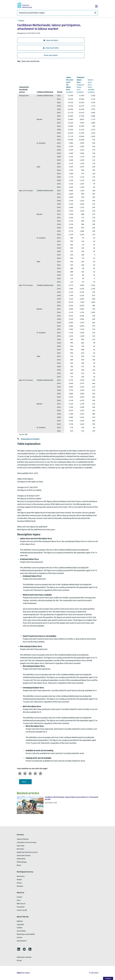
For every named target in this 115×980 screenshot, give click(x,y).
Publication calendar (24, 957)
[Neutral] (30, 773)
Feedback (108, 979)
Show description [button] (51, 55)
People (19, 880)
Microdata (20, 849)
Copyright (20, 925)
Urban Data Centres (24, 856)
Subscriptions (22, 941)
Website (20, 921)
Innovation (21, 907)
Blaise (19, 865)
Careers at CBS (22, 910)
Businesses (21, 876)
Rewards (20, 886)
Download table (51, 48)
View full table (51, 41)
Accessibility (21, 931)
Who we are (21, 904)
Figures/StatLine (23, 839)
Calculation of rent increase (27, 843)
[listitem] (19, 949)
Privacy (19, 883)
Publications (21, 859)
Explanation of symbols (30, 439)
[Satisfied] (35, 773)
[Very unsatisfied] (20, 773)
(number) (70, 85)
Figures (21, 21)
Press (19, 900)
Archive (19, 938)
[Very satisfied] (40, 773)
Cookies (20, 928)
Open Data (21, 846)
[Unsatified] (25, 773)
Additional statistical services (27, 852)
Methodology (22, 862)
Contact (19, 897)
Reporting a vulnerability (26, 934)
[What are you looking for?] (57, 13)
